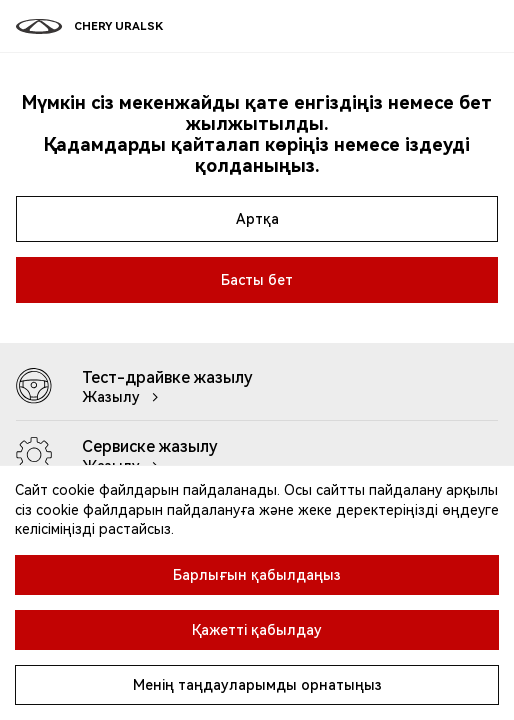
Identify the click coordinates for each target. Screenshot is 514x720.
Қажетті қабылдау (257, 630)
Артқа (257, 219)
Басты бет (257, 280)
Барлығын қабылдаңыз (257, 575)
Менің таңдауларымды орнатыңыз (257, 685)
